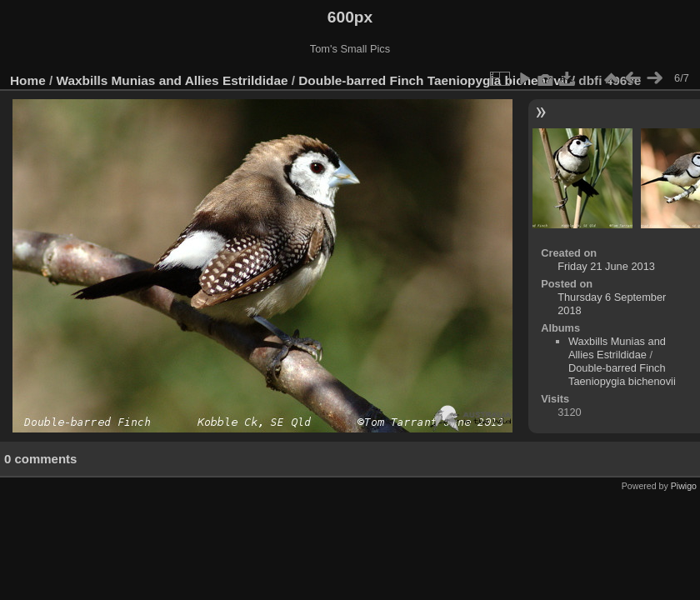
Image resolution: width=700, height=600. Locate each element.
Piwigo (684, 486)
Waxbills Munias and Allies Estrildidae (172, 80)
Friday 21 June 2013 (606, 266)
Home (28, 80)
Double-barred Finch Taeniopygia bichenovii (433, 80)
